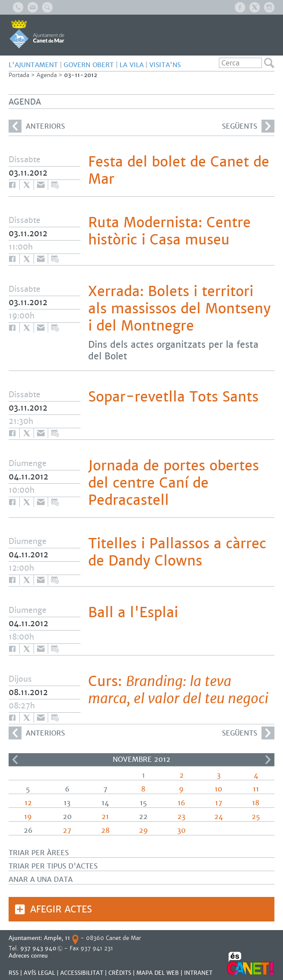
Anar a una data (41, 880)
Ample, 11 (57, 938)
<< (15, 760)
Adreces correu (29, 956)
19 (28, 817)
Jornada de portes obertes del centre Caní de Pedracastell (174, 483)
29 (143, 830)
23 (181, 817)
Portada (19, 75)
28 (105, 830)
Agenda (47, 75)
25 (256, 817)
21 (105, 817)
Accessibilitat (82, 973)
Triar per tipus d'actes (53, 866)
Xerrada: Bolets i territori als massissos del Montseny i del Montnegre (179, 309)
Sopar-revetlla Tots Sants (173, 397)
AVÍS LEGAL (39, 973)
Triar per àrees (39, 853)
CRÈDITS (120, 973)
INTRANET (198, 973)
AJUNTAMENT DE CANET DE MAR (37, 34)
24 (218, 817)
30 (181, 830)
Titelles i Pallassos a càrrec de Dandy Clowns (177, 552)
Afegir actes (61, 909)
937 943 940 (38, 948)
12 (28, 803)
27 (67, 830)
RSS (14, 973)
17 (219, 803)
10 (218, 789)
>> (268, 760)
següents (248, 126)
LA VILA (132, 65)
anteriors (37, 126)
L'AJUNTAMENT (33, 65)
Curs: (178, 690)
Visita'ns (165, 65)
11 (256, 789)
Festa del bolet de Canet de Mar (179, 170)
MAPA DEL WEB (158, 973)
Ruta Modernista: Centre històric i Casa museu (169, 231)
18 (256, 803)
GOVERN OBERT (89, 65)
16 (181, 803)
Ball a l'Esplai (133, 612)
